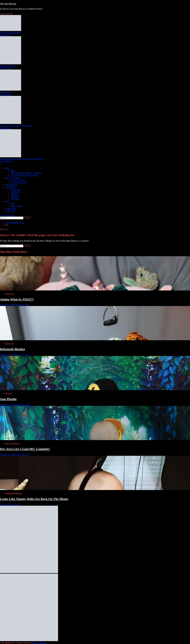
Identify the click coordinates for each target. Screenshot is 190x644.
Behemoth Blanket (8, 66)
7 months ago (6, 95)
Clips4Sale (15, 199)
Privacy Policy (17, 206)
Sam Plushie (5, 92)
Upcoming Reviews (19, 182)
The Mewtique (11, 185)
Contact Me (10, 211)
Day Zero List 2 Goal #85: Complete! (16, 126)
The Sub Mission (8, 4)
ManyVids (15, 197)
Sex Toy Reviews (13, 178)
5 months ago (6, 68)
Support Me (10, 187)
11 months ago (6, 161)
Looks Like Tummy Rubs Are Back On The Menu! (22, 159)
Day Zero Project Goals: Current (24, 175)
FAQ (7, 201)
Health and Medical (14, 493)
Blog (7, 168)
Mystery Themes (39, 643)
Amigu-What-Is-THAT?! (11, 33)
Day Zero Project (13, 443)
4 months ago (6, 35)
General (9, 393)
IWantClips (15, 192)
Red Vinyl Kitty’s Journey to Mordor (26, 173)
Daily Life (10, 294)
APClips (14, 194)
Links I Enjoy (11, 208)
